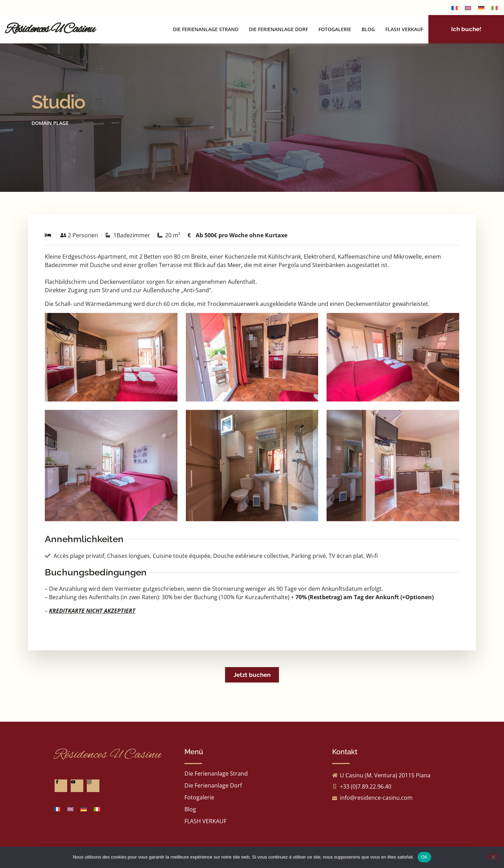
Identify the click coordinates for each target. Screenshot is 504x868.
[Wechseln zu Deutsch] (481, 8)
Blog (368, 27)
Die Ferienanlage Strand (206, 27)
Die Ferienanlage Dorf (278, 27)
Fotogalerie (335, 27)
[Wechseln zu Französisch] (455, 8)
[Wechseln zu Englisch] (468, 8)
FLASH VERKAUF (404, 27)
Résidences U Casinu (50, 27)
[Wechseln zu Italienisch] (495, 8)
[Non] (493, 856)
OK (424, 857)
